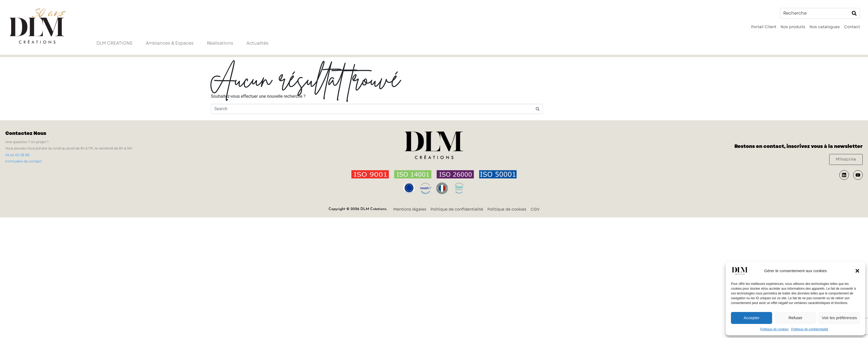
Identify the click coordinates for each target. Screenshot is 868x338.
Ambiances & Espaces (170, 43)
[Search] (854, 13)
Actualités (258, 43)
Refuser (796, 318)
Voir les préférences (839, 318)
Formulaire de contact (24, 161)
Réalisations (220, 43)
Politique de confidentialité (810, 329)
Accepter (752, 318)
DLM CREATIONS (114, 43)
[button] (857, 271)
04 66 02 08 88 (17, 155)
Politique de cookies (774, 329)
